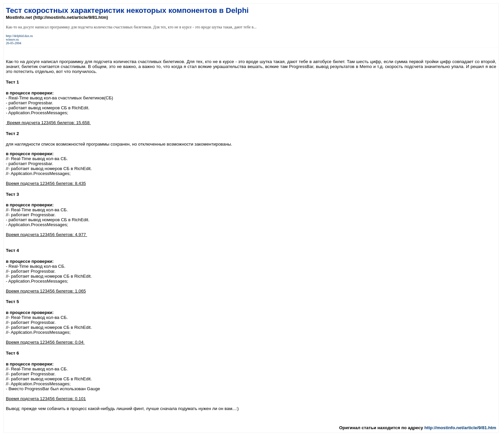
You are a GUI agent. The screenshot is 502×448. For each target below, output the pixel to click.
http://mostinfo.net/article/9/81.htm (460, 428)
